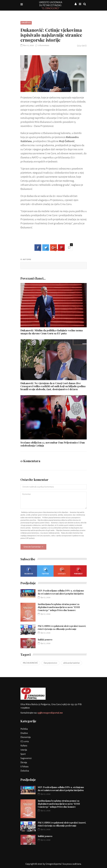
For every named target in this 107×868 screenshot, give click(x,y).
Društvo (26, 23)
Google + (62, 571)
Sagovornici (26, 758)
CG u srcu (25, 741)
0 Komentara (42, 45)
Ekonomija (26, 737)
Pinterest (78, 571)
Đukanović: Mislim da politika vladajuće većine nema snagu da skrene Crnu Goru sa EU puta (52, 332)
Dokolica (25, 771)
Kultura (24, 746)
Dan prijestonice (50, 663)
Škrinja (24, 762)
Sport (23, 754)
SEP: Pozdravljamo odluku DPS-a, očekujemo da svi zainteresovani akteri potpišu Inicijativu (61, 592)
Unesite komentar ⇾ (33, 547)
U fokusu (24, 767)
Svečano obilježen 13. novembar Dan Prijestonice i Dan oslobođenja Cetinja (53, 444)
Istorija (24, 750)
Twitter (45, 571)
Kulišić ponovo (45, 640)
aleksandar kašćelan (71, 663)
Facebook (29, 571)
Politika (24, 729)
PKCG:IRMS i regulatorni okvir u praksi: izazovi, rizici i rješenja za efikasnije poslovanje (62, 628)
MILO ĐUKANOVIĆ (30, 663)
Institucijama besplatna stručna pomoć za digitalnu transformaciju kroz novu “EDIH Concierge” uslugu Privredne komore (59, 607)
